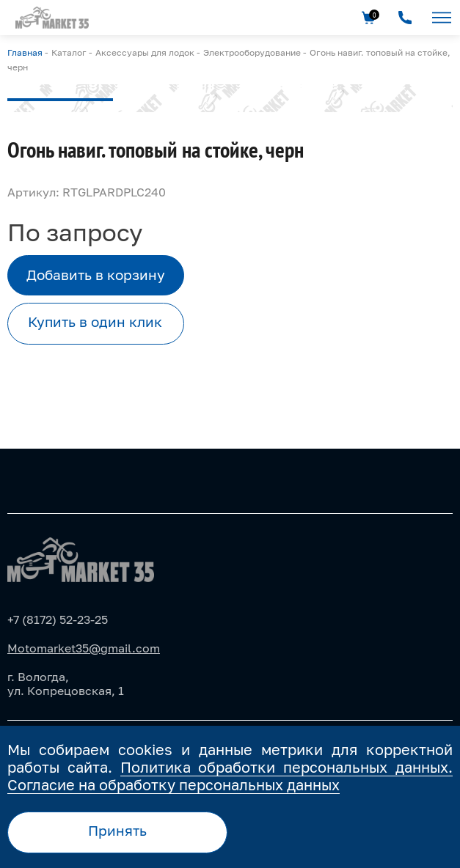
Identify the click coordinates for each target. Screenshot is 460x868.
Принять (117, 831)
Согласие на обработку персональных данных (174, 784)
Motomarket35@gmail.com (84, 648)
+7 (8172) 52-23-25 (58, 619)
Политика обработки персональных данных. (286, 767)
